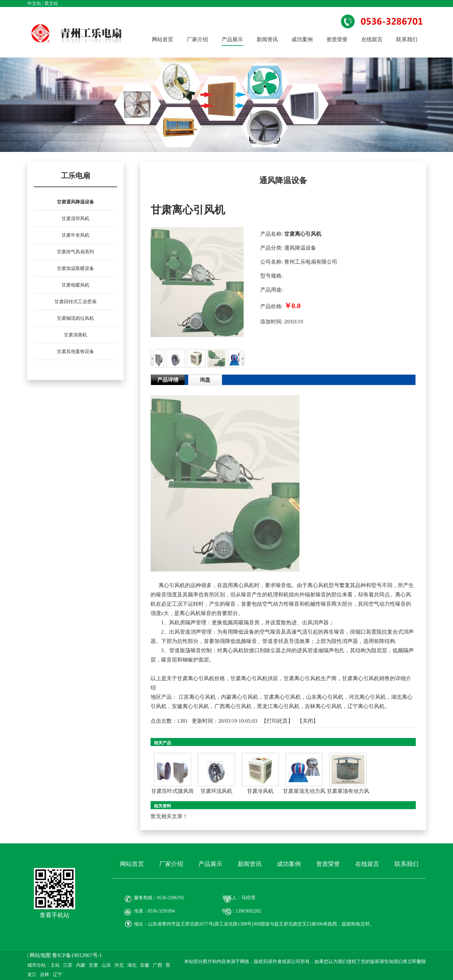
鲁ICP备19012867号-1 (77, 955)
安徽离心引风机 (190, 706)
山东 (106, 965)
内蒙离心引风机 (240, 697)
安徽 (145, 965)
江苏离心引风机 (197, 697)
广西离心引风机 (233, 706)
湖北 (132, 965)
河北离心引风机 (367, 697)
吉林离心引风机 (323, 706)
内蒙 (81, 965)
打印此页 (277, 721)
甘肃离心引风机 (282, 697)
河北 (119, 965)
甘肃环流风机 (216, 791)
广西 (158, 965)
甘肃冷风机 (260, 791)
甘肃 (93, 965)
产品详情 (168, 380)
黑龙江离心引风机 (278, 706)
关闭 (308, 721)
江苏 (68, 965)
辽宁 (57, 975)
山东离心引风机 (325, 697)
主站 (55, 965)
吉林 (45, 975)
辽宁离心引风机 (366, 706)
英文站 (51, 3)
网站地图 (40, 955)
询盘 (205, 380)
